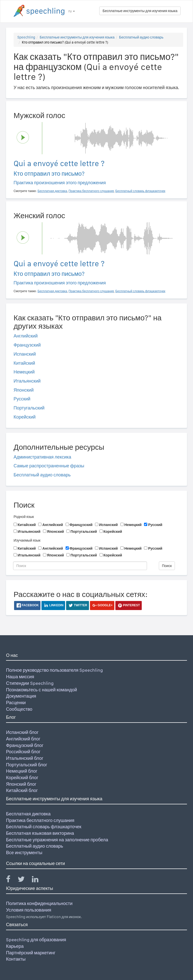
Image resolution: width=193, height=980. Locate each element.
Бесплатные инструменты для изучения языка (140, 11)
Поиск (167, 566)
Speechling (26, 37)
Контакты (16, 959)
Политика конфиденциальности (39, 903)
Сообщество (19, 709)
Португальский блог (27, 765)
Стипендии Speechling (30, 683)
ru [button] (72, 11)
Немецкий (24, 372)
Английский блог (23, 739)
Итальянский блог (25, 758)
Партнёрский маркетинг (31, 953)
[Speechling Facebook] (11, 880)
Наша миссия (20, 677)
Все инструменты (24, 853)
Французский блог (25, 745)
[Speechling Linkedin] (38, 880)
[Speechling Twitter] (24, 880)
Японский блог (21, 784)
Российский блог (23, 752)
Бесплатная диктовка (28, 814)
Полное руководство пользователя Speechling (54, 670)
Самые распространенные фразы (49, 466)
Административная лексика (42, 457)
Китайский (24, 363)
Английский (26, 336)
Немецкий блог (22, 771)
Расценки (16, 703)
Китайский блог (22, 790)
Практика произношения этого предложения (60, 183)
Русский (22, 399)
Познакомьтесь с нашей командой (41, 690)
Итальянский (27, 381)
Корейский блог (22, 778)
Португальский (29, 408)
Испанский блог (22, 732)
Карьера (15, 946)
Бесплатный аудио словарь (141, 37)
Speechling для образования (36, 940)
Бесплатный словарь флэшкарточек (44, 827)
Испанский (25, 354)
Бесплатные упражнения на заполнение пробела (57, 840)
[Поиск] (80, 566)
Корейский (25, 417)
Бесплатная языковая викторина (40, 833)
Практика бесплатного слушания (40, 820)
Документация (21, 696)
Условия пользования (29, 910)
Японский (24, 390)
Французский (27, 345)
